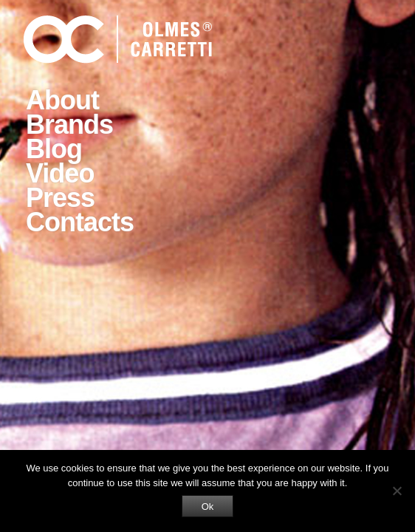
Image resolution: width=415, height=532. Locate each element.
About (62, 100)
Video (60, 173)
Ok (208, 507)
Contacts (80, 222)
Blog (54, 149)
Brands (69, 125)
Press (60, 198)
